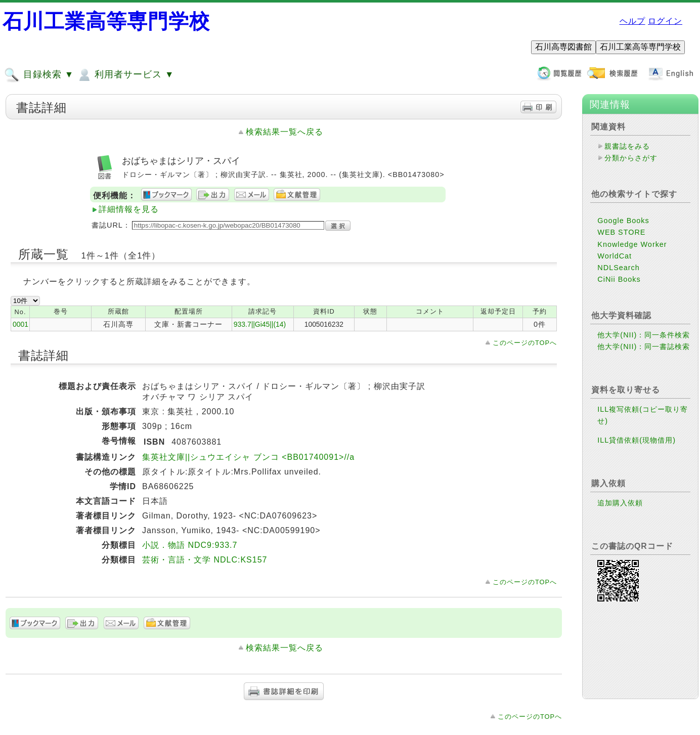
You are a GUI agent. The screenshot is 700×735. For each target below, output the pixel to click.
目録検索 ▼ (39, 75)
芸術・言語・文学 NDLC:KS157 (205, 560)
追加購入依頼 (620, 503)
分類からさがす (631, 158)
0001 (20, 324)
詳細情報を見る (129, 209)
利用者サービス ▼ (125, 75)
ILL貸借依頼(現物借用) (637, 440)
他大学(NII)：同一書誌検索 (644, 347)
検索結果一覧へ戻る (285, 132)
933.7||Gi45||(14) (260, 324)
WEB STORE (621, 232)
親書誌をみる (627, 146)
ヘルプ (632, 21)
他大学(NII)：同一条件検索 (644, 335)
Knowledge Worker (632, 244)
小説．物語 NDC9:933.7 (190, 545)
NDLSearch (618, 268)
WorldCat (615, 256)
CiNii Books (619, 279)
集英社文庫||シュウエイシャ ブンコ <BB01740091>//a (248, 457)
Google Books (623, 221)
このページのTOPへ (525, 343)
